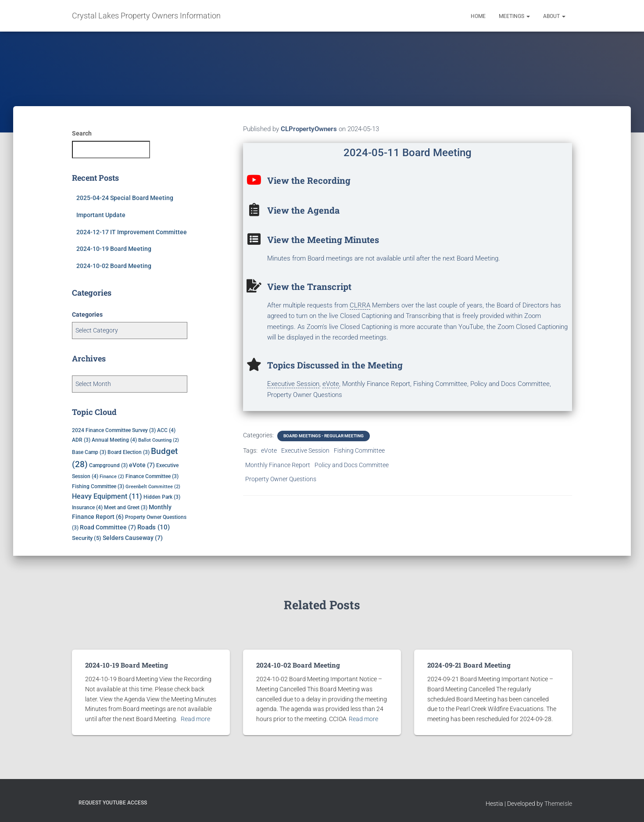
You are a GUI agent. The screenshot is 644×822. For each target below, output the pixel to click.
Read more (195, 719)
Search (82, 133)
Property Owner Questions (281, 479)
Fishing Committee (359, 450)
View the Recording (309, 180)
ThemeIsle (558, 803)
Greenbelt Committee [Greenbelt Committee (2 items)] (153, 487)
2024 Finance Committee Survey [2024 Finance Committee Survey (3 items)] (114, 430)
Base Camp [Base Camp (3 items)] (89, 452)
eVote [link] (331, 384)
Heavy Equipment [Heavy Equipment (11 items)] (107, 497)
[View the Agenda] (254, 210)
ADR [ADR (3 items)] (81, 440)
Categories (87, 315)
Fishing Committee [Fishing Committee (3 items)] (98, 486)
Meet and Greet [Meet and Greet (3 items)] (126, 507)
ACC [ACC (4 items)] (166, 430)
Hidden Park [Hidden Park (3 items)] (162, 497)
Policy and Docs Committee (352, 465)
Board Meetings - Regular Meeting (324, 436)
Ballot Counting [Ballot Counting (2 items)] (159, 440)
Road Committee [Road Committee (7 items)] (108, 527)
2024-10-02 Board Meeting (114, 266)
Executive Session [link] (293, 384)
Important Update (101, 215)
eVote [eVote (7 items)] (142, 465)
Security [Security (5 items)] (87, 538)
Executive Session (305, 450)
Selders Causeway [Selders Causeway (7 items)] (133, 538)
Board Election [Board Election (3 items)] (129, 452)
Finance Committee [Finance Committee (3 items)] (152, 476)
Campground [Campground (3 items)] (108, 465)
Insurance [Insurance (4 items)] (87, 507)
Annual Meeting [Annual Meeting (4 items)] (114, 440)
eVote (269, 450)
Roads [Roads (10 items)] (154, 527)
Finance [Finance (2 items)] (112, 477)
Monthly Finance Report (278, 465)
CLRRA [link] (360, 305)
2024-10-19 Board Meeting (114, 249)
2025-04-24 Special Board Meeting (125, 198)
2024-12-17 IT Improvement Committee (132, 232)
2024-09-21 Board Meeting (468, 665)
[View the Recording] (254, 180)
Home (478, 16)
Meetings (514, 16)
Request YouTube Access (113, 802)
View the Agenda (303, 210)
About (554, 16)
